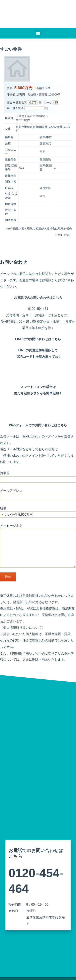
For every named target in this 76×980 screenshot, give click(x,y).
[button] (38, 33)
